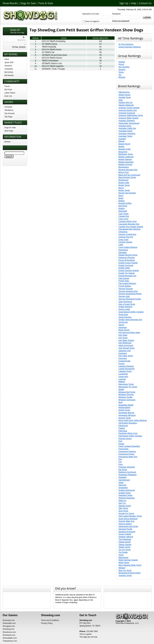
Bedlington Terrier (126, 154)
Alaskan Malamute (126, 105)
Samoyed (122, 485)
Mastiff (121, 389)
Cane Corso (123, 219)
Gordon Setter (124, 309)
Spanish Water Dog (127, 521)
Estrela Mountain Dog (127, 276)
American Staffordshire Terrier (131, 115)
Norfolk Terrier (124, 410)
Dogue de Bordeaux (127, 260)
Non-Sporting (124, 67)
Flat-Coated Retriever (127, 283)
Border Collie (124, 183)
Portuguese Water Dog (128, 457)
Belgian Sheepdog (126, 162)
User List (8, 96)
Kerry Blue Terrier (126, 356)
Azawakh (122, 139)
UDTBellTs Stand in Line (52, 63)
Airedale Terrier (125, 97)
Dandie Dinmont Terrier (128, 255)
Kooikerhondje (124, 361)
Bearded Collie (125, 149)
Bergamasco (124, 167)
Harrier (121, 325)
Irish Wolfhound (125, 343)
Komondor (123, 358)
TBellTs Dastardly (49, 47)
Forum (7, 86)
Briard (121, 198)
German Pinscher (126, 289)
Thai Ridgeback (125, 539)
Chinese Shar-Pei (126, 237)
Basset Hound (124, 144)
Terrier (121, 72)
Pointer (121, 444)
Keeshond (123, 353)
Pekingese (123, 431)
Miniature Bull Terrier (127, 392)
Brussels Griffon (125, 203)
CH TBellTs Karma (49, 44)
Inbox (7, 59)
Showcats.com (9, 620)
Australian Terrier (125, 136)
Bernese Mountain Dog (128, 170)
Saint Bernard (124, 480)
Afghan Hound (124, 95)
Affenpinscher (124, 92)
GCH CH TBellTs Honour (52, 58)
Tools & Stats (46, 3)
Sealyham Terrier (125, 495)
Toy (120, 75)
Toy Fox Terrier (125, 550)
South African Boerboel (128, 519)
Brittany (122, 201)
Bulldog (122, 209)
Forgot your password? (121, 21)
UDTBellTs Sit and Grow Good (54, 55)
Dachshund (123, 250)
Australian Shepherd (127, 134)
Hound (121, 64)
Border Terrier (124, 185)
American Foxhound (127, 113)
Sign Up (124, 3)
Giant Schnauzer (125, 302)
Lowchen (122, 379)
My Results (9, 75)
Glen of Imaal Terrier (127, 304)
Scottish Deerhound (127, 490)
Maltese (122, 382)
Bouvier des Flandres (127, 193)
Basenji (122, 141)
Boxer (121, 196)
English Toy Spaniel (127, 273)
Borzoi (121, 188)
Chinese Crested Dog (127, 234)
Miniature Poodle (125, 397)
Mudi (121, 402)
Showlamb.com (9, 635)
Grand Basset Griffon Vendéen (131, 312)
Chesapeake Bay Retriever (130, 229)
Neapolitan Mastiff (126, 405)
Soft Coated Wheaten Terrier (130, 516)
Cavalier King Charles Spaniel (131, 227)
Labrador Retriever (126, 366)
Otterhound (123, 426)
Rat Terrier (123, 470)
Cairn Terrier (124, 214)
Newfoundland (124, 407)
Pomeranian (124, 449)
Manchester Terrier (126, 384)
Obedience (9, 110)
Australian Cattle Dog (127, 128)
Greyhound (123, 322)
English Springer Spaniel (129, 271)
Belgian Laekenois (126, 157)
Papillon (122, 428)
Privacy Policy (47, 623)
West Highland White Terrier (130, 565)
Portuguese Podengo (127, 451)
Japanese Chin (125, 351)
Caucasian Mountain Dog (129, 224)
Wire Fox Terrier (125, 570)
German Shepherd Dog (128, 291)
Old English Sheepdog (128, 423)
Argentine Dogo (125, 126)
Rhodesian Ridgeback (128, 475)
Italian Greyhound (126, 345)
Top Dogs (8, 117)
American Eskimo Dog (128, 110)
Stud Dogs (9, 131)
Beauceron (123, 152)
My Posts (8, 90)
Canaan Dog (124, 216)
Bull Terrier (123, 206)
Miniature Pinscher (126, 395)
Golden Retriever (126, 307)
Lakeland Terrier (125, 371)
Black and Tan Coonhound (129, 175)
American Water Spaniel (128, 118)
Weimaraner (124, 558)
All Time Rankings (126, 44)
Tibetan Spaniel (125, 545)
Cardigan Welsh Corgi (128, 221)
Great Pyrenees (125, 317)
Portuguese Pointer (126, 454)
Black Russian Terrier (127, 177)
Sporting (122, 70)
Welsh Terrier (124, 563)
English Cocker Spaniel (128, 263)
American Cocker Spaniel (129, 108)
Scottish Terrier (125, 493)
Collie (121, 245)
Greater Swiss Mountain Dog (130, 320)
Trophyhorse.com (10, 641)
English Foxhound (126, 265)
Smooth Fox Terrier (126, 514)
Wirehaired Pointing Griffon (130, 573)
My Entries (9, 72)
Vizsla (121, 555)
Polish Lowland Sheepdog (129, 446)
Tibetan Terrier (124, 547)
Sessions (8, 66)
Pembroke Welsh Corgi (128, 433)
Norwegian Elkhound (127, 415)
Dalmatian (123, 253)
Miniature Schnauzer (127, 400)
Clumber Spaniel (125, 242)
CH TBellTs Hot (48, 52)
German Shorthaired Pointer (130, 294)
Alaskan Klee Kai (126, 102)
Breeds (7, 142)
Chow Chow (124, 240)
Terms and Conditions (50, 620)
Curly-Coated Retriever (128, 247)
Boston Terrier (124, 190)
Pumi (121, 464)
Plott (120, 441)
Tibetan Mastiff (125, 542)
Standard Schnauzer (127, 532)
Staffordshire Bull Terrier (128, 526)
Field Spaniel (124, 278)
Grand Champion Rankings (130, 47)
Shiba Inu (122, 501)
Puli (120, 462)
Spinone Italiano (125, 524)
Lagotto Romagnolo (127, 369)
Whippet (122, 568)
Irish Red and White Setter (129, 333)
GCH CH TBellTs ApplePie (53, 66)
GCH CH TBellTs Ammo (51, 50)
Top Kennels (10, 113)
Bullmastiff (123, 211)
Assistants (9, 69)
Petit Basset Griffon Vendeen (130, 436)
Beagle (121, 146)
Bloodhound (123, 180)
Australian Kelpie (125, 131)
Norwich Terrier (125, 418)
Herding (122, 62)
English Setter (124, 268)
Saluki (121, 483)
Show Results (10, 3)
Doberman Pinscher (127, 258)
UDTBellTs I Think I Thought (53, 69)
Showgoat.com (9, 626)
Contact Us (145, 3)
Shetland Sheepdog (127, 498)
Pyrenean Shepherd (127, 467)
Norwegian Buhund (126, 413)
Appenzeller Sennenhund (129, 123)
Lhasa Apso (123, 377)
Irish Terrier (123, 338)
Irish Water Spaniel (126, 340)
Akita (121, 100)
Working (122, 77)
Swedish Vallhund (126, 537)
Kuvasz (122, 364)
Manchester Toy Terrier (128, 387)
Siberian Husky (125, 506)
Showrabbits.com (10, 638)
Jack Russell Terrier (127, 348)
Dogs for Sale (28, 3)
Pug (120, 459)
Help (134, 3)
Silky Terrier (123, 508)
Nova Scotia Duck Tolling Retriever (133, 420)
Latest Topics (10, 93)
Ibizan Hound (124, 330)
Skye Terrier (123, 511)
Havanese (123, 327)
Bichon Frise (124, 172)
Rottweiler (123, 477)
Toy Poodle (123, 552)
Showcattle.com (9, 623)
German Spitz (124, 296)
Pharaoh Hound (125, 439)
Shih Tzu (122, 503)
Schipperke (123, 488)
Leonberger (123, 374)
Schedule (8, 107)
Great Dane (123, 315)
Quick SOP (9, 62)
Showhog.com (8, 629)
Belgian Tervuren (125, 165)
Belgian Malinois (125, 159)
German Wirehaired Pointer (130, 299)
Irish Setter (123, 335)
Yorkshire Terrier (125, 576)
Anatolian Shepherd (127, 121)
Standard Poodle (125, 529)
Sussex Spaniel (125, 534)
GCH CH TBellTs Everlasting (53, 41)
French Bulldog (125, 286)
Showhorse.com (9, 632)
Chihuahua (123, 232)
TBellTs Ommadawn (50, 61)
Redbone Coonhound (127, 472)
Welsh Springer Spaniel (128, 560)
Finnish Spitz (124, 281)
